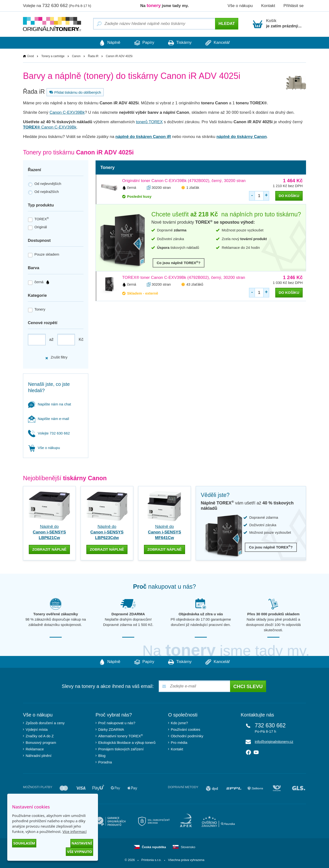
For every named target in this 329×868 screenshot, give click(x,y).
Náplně (105, 43)
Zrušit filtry (56, 357)
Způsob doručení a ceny (45, 722)
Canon (76, 56)
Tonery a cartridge (53, 56)
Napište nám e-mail (49, 419)
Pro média (179, 742)
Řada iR (93, 56)
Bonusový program (41, 742)
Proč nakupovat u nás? (117, 722)
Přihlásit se (294, 6)
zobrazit (49, 549)
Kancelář (222, 43)
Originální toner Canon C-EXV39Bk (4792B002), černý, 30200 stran (184, 181)
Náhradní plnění (39, 755)
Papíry (143, 43)
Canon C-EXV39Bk (67, 113)
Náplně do (49, 532)
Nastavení (82, 843)
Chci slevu (248, 686)
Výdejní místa (37, 729)
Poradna (105, 762)
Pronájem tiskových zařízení (121, 749)
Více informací (75, 831)
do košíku (289, 196)
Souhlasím (24, 843)
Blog (102, 755)
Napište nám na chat (50, 404)
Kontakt (268, 6)
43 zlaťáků (195, 285)
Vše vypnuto (79, 852)
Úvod (30, 56)
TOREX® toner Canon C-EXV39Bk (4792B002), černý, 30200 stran (184, 278)
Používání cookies (186, 729)
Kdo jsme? (179, 722)
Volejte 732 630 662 (49, 433)
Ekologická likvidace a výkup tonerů (127, 742)
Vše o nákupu (240, 6)
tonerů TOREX (149, 122)
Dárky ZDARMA (111, 729)
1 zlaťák (193, 188)
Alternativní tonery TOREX (122, 735)
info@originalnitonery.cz (274, 741)
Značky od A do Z (40, 735)
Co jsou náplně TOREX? (179, 263)
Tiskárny (181, 43)
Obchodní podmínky (187, 735)
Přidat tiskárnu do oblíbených (75, 92)
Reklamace (35, 749)
